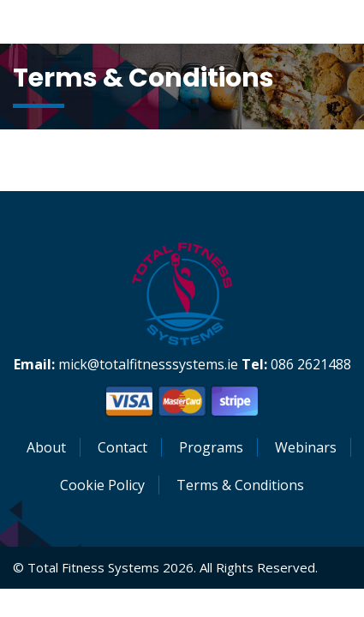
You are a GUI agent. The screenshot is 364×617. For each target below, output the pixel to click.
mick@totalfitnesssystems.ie (148, 364)
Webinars (306, 447)
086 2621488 (311, 364)
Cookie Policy (102, 485)
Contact (122, 447)
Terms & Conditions (240, 485)
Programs (211, 447)
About (46, 447)
